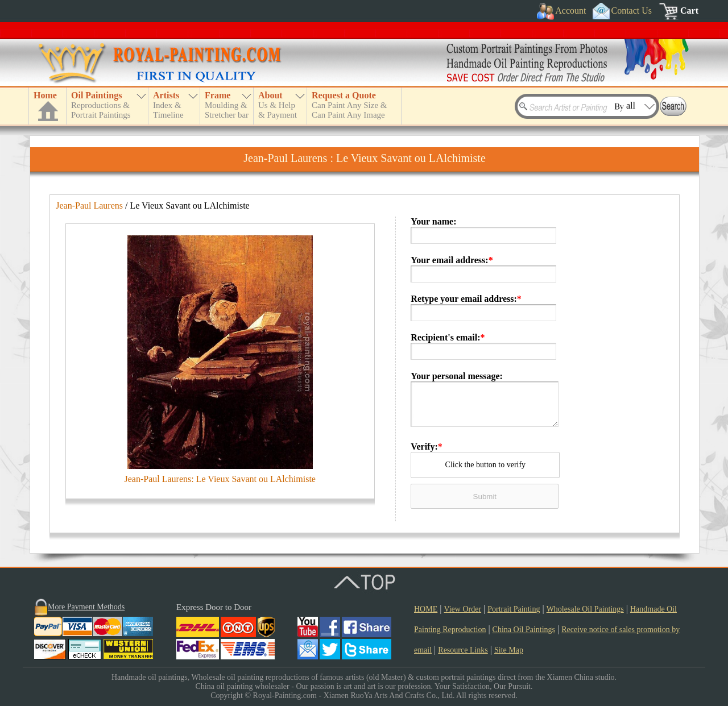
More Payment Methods (86, 607)
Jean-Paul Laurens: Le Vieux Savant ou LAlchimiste (220, 479)
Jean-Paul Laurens (89, 205)
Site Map (509, 650)
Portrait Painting (514, 609)
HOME (426, 609)
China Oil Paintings (524, 630)
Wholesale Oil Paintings (585, 609)
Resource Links (463, 650)
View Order (462, 609)
